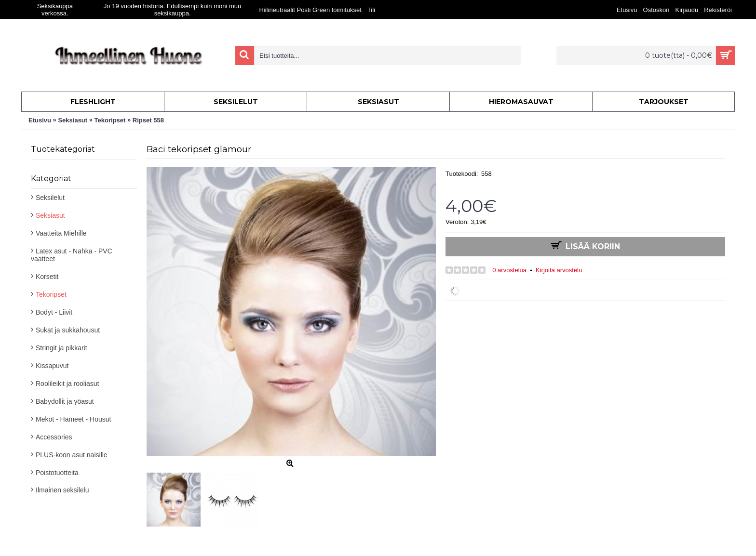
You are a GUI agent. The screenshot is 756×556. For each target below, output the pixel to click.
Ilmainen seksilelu (62, 490)
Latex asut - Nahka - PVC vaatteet (72, 255)
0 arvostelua (509, 270)
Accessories (54, 437)
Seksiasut (50, 215)
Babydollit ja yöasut (65, 401)
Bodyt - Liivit (54, 312)
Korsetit (47, 277)
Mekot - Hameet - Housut (73, 419)
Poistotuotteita (57, 473)
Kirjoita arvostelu (559, 270)
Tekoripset (51, 294)
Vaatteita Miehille (61, 233)
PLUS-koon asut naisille (72, 455)
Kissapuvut (52, 366)
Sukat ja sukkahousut (68, 330)
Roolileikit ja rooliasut (67, 384)
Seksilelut (50, 198)
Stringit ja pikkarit (61, 348)
